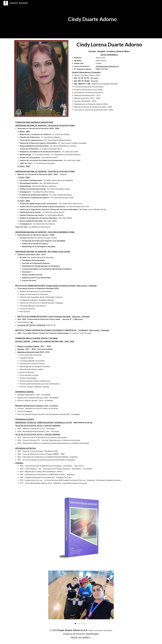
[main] (92, 19)
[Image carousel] (81, 597)
